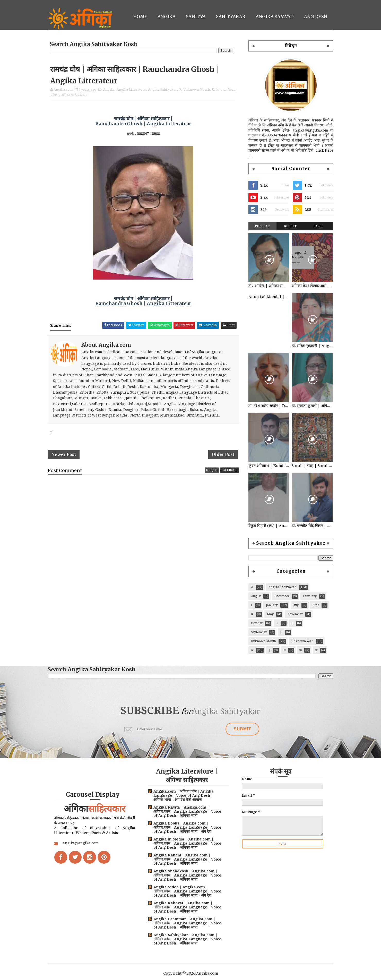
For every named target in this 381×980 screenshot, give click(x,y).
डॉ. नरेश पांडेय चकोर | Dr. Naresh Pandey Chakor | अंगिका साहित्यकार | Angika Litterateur (269, 406)
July (296, 605)
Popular (263, 226)
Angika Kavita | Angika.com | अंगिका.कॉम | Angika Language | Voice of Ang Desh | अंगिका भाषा (187, 811)
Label (319, 226)
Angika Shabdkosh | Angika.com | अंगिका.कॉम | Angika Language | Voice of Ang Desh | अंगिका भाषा (187, 875)
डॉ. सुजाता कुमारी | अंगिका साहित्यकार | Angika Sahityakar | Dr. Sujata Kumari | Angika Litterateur (312, 406)
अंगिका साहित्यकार (73, 95)
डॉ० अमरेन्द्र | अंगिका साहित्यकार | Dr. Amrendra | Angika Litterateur (269, 286)
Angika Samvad (275, 17)
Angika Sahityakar (163, 89)
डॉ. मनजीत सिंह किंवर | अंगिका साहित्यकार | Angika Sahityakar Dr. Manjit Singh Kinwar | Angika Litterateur (312, 526)
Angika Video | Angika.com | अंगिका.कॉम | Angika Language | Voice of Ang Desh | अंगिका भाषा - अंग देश (187, 891)
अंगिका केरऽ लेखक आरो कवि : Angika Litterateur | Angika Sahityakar (312, 286)
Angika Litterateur (131, 89)
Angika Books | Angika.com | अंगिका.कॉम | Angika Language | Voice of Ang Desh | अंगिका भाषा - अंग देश (187, 827)
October (257, 623)
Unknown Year (224, 89)
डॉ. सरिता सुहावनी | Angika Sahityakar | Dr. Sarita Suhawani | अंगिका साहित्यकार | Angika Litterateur (312, 346)
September (259, 632)
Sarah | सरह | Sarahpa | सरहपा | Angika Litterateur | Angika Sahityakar (312, 466)
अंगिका (55, 95)
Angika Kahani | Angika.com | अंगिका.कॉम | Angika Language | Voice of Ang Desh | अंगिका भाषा (187, 859)
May (270, 614)
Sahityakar (231, 17)
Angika (167, 17)
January (272, 605)
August (256, 596)
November (295, 614)
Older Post (223, 454)
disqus (212, 470)
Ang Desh (316, 17)
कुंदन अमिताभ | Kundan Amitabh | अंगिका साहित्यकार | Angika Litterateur (269, 466)
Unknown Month (197, 89)
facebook (230, 470)
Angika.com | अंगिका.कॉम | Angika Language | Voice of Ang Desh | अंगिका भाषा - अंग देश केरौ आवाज (184, 795)
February (310, 596)
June (316, 605)
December (282, 596)
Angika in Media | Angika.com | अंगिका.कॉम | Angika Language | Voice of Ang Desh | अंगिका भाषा (187, 843)
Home (140, 17)
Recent (291, 226)
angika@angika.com (81, 843)
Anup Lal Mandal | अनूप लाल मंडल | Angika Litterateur (269, 297)
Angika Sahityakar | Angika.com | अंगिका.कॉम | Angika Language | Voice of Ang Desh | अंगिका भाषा (187, 939)
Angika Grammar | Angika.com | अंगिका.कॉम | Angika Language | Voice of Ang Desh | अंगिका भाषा (187, 923)
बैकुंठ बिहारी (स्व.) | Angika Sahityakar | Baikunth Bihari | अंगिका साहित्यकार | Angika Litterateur (269, 526)
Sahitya (196, 17)
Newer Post (64, 454)
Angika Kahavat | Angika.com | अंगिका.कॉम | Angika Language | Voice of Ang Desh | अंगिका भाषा (187, 907)
